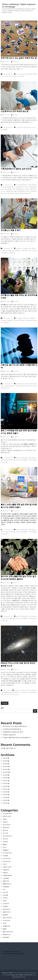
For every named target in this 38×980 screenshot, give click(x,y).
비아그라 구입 (7, 861)
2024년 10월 (6, 772)
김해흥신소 (26, 248)
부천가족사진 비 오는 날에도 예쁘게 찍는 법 (19, 58)
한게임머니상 (6, 935)
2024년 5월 (6, 786)
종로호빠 (5, 915)
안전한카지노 (17, 692)
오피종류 (5, 906)
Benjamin (16, 61)
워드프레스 (23, 977)
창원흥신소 (6, 253)
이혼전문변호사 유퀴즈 (24, 191)
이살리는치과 (27, 127)
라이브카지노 (28, 690)
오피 (4, 889)
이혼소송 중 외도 (10, 386)
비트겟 (5, 864)
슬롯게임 (11, 692)
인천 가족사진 (13, 76)
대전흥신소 (4, 251)
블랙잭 (6, 692)
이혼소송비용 (19, 386)
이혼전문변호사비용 (25, 193)
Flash (34, 975)
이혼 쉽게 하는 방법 (22, 384)
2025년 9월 (6, 758)
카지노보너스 (7, 695)
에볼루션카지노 (7, 884)
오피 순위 (5, 892)
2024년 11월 (6, 769)
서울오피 (5, 873)
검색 (2, 708)
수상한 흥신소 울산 (26, 251)
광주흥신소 (19, 248)
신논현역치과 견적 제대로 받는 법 (15, 111)
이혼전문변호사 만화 (9, 189)
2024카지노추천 (19, 690)
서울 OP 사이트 (7, 867)
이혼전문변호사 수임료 (22, 189)
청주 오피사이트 (7, 918)
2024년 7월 (6, 781)
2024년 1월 (6, 797)
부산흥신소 (11, 251)
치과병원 (5, 129)
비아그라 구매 (7, 858)
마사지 (5, 847)
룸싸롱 (5, 844)
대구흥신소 (33, 248)
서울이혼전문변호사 (9, 187)
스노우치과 (19, 127)
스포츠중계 (6, 878)
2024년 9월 (6, 775)
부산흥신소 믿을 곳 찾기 (11, 230)
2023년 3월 (6, 800)
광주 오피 (5, 830)
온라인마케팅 (9, 460)
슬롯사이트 (6, 881)
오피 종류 (5, 895)
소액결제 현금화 (7, 875)
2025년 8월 (6, 761)
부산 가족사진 (20, 74)
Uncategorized (8, 74)
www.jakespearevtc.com (10, 951)
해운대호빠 (6, 937)
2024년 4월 (6, 789)
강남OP (5, 819)
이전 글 (5, 703)
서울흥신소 (17, 251)
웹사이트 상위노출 (18, 460)
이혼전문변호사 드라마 (22, 187)
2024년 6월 (6, 783)
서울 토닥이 (6, 870)
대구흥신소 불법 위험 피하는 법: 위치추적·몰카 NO (17, 738)
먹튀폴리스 (6, 850)
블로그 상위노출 (29, 458)
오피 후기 (5, 898)
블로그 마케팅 (29, 444)
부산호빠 (5, 856)
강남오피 (5, 822)
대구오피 (5, 839)
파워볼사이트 (6, 926)
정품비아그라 (6, 912)
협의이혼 (6, 388)
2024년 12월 (6, 766)
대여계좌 (5, 842)
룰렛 (34, 690)
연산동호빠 (6, 887)
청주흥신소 (12, 253)
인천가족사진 (21, 76)
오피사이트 (6, 904)
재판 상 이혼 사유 (28, 386)
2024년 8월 (6, 778)
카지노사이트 (7, 690)
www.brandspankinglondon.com (13, 953)
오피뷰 (5, 901)
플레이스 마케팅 (28, 460)
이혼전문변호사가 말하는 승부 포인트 (16, 169)
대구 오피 (5, 833)
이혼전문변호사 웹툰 (11, 191)
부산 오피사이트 (7, 853)
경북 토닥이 (6, 828)
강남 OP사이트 (7, 816)
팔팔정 (5, 929)
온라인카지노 (25, 692)
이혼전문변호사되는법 (13, 193)
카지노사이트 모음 (14, 681)
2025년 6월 (6, 764)
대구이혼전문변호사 (22, 185)
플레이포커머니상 (8, 932)
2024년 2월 (6, 795)
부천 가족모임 (29, 74)
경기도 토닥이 (7, 825)
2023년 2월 (6, 803)
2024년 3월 (6, 792)
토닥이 (5, 923)
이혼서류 (30, 384)
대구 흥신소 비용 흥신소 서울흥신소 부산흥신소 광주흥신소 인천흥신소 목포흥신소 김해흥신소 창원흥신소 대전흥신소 (19, 320)
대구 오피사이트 (7, 836)
